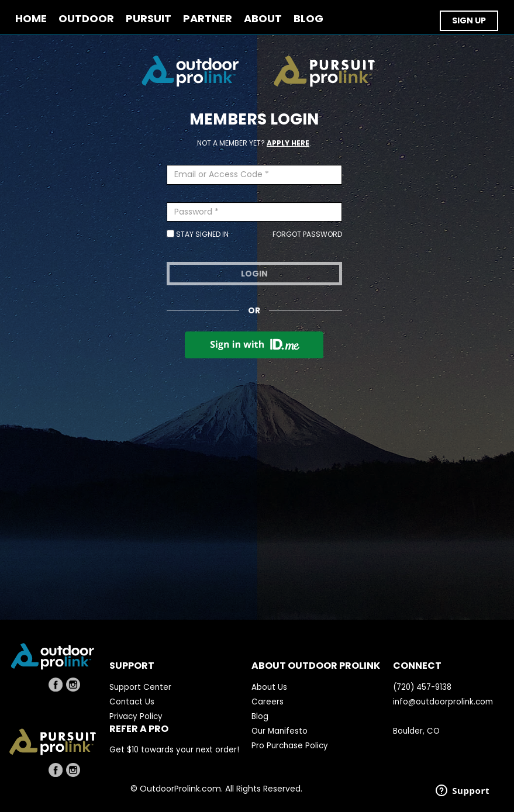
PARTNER (208, 19)
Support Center (140, 687)
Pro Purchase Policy (290, 746)
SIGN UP (469, 20)
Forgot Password (307, 234)
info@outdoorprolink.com (443, 702)
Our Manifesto (280, 731)
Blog (260, 716)
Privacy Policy (136, 716)
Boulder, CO (416, 731)
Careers (268, 702)
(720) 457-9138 (422, 687)
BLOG (308, 19)
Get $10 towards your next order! (174, 750)
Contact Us (132, 702)
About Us (269, 687)
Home (31, 19)
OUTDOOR (86, 19)
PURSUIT (149, 19)
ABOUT (263, 19)
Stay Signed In (198, 234)
